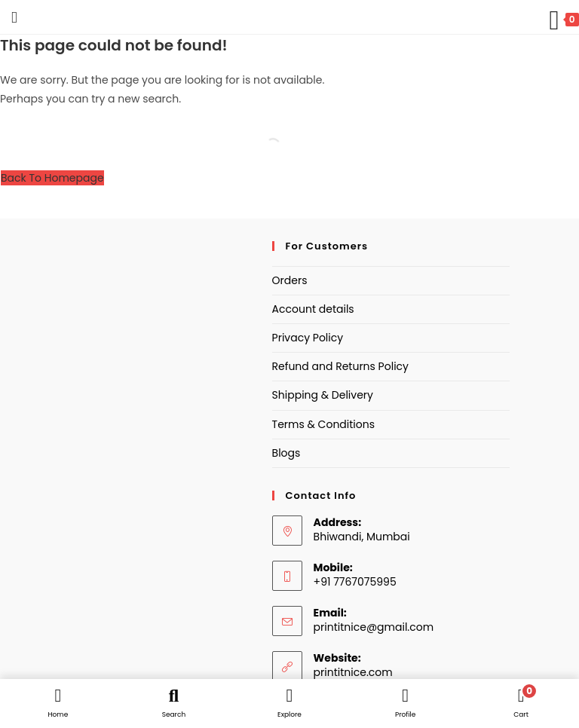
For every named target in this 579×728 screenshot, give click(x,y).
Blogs (286, 453)
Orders (290, 280)
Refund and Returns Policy (340, 366)
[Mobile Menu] (9, 17)
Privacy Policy (308, 338)
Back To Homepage (52, 178)
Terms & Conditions (323, 424)
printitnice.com (353, 672)
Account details (313, 309)
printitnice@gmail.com (374, 627)
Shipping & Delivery (323, 395)
